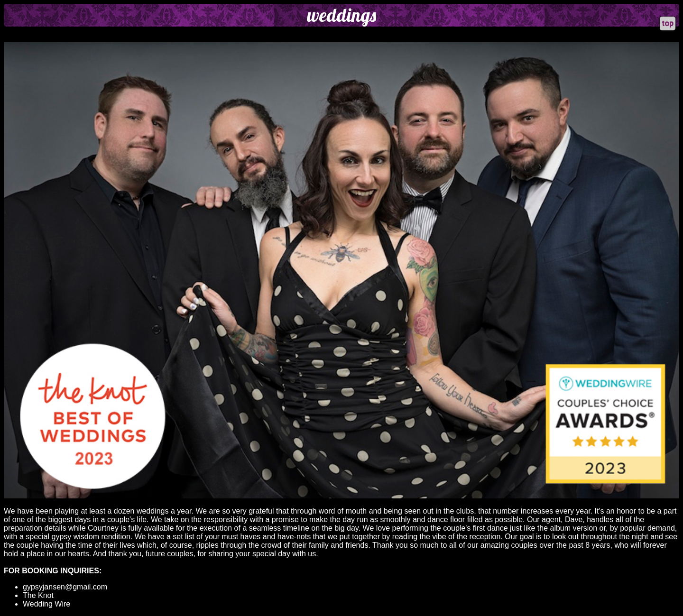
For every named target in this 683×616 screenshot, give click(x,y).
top (668, 23)
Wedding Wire (46, 604)
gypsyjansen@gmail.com (65, 587)
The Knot (38, 595)
